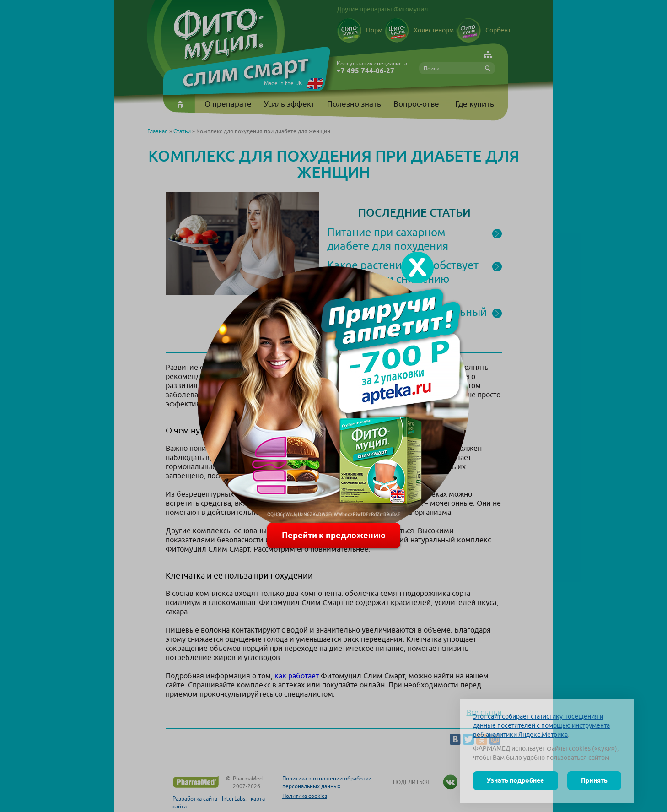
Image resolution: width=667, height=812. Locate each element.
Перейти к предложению (334, 535)
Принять (594, 780)
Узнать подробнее (515, 780)
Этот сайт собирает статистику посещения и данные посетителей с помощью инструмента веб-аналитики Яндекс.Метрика (541, 725)
